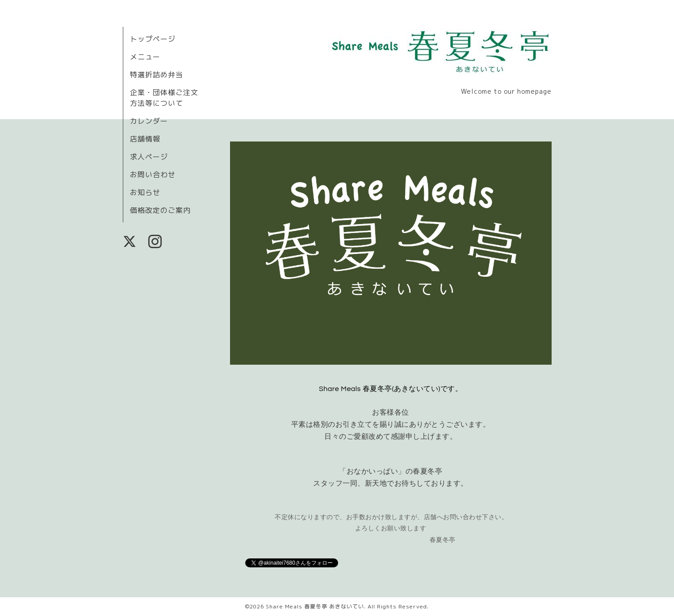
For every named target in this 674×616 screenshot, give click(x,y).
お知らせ (145, 192)
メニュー (145, 57)
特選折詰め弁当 (157, 75)
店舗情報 (145, 139)
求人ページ (149, 157)
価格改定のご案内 (160, 210)
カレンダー (149, 121)
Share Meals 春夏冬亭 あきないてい (315, 606)
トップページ (153, 39)
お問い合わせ (153, 175)
